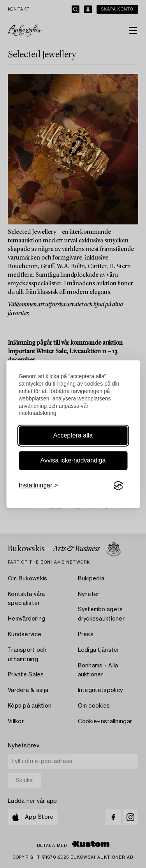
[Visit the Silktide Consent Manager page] (118, 486)
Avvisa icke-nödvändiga (73, 460)
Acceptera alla (73, 435)
